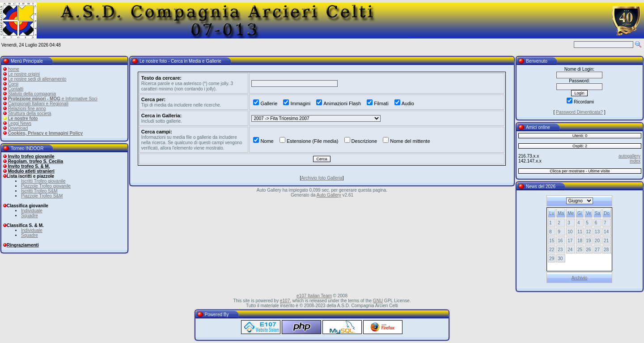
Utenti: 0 (580, 136)
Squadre (30, 216)
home (14, 69)
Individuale (32, 211)
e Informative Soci (53, 99)
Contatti (16, 89)
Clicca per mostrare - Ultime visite (580, 171)
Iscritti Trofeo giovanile (43, 181)
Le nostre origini (24, 74)
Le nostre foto (23, 118)
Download (18, 128)
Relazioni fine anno (27, 109)
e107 (285, 301)
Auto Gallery (329, 195)
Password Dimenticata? (579, 112)
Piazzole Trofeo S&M (42, 196)
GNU (378, 301)
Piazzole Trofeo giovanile (46, 186)
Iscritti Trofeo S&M (39, 191)
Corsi (13, 84)
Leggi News (20, 123)
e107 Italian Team (314, 296)
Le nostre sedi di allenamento (37, 79)
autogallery (629, 156)
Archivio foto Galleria (322, 178)
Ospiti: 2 (580, 146)
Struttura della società (30, 114)
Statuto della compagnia (32, 94)
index (635, 161)
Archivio (580, 278)
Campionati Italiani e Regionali (38, 104)
